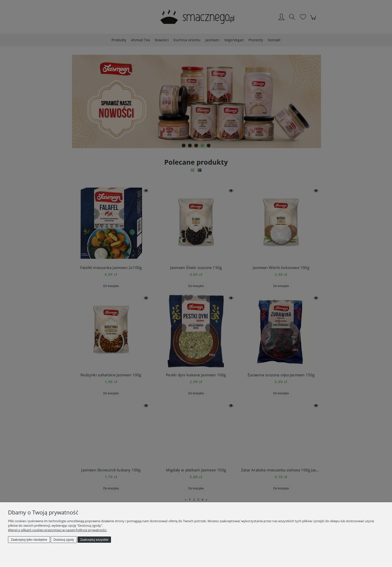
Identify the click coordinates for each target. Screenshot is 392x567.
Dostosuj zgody (64, 540)
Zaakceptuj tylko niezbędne (29, 540)
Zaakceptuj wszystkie (94, 540)
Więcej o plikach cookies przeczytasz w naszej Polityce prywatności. (57, 530)
